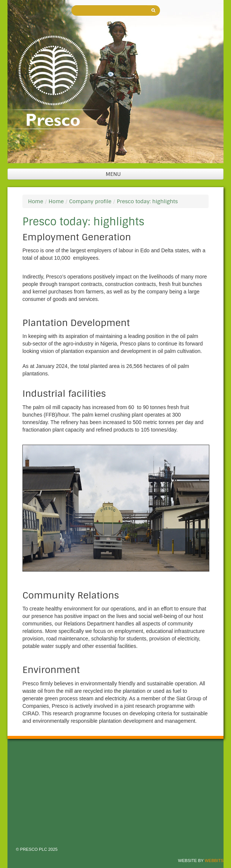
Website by (201, 861)
